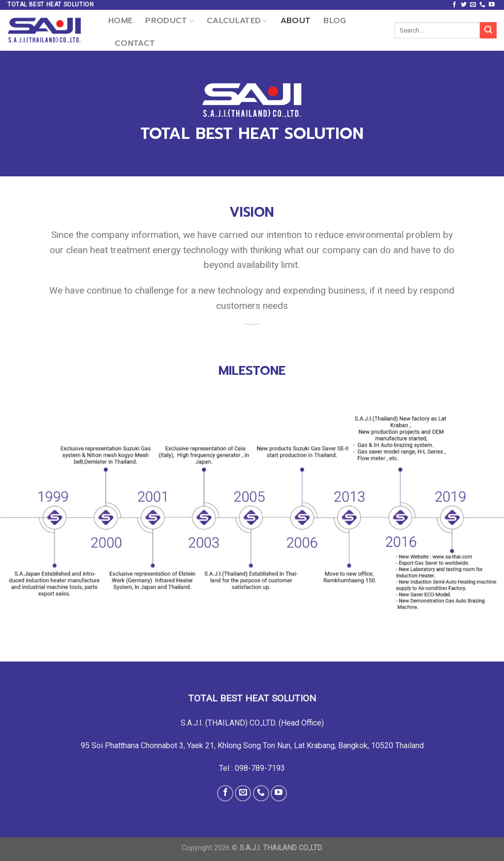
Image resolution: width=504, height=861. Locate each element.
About (296, 21)
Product (170, 21)
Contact (135, 43)
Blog (335, 21)
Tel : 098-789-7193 (252, 768)
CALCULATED (237, 21)
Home (120, 21)
